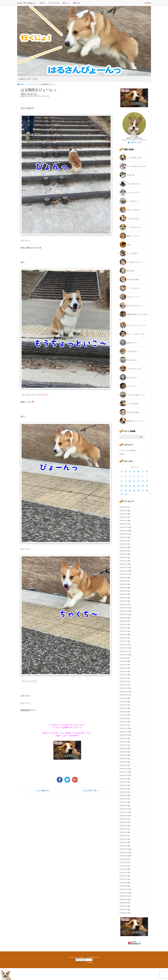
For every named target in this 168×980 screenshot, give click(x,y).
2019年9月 (123, 779)
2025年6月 (123, 547)
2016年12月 (124, 889)
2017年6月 (123, 869)
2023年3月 (123, 638)
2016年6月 (123, 909)
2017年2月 (123, 883)
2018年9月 (123, 819)
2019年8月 (123, 782)
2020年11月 (124, 732)
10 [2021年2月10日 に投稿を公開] (130, 481)
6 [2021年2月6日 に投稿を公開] (143, 476)
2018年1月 (123, 846)
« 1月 (121, 494)
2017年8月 (123, 862)
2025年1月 (123, 564)
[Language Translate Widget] (84, 960)
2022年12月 (124, 648)
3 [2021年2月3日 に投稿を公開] (130, 476)
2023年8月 (123, 621)
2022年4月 (123, 675)
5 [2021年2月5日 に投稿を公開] (138, 476)
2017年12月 (124, 849)
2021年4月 (123, 715)
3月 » (127, 494)
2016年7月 (123, 906)
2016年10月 (124, 896)
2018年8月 (123, 822)
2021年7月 (123, 705)
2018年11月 (124, 812)
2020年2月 (123, 762)
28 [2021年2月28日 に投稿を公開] (147, 491)
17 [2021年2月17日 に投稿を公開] (130, 486)
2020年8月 (123, 742)
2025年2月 (123, 561)
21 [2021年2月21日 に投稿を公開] (147, 486)
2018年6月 (123, 829)
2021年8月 (123, 702)
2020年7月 (123, 745)
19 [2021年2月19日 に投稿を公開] (138, 486)
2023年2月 (123, 641)
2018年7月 (123, 826)
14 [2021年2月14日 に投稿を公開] (147, 481)
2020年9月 (123, 738)
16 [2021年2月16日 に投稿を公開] (126, 486)
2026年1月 (123, 524)
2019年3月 (123, 799)
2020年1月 (123, 765)
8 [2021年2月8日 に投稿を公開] (121, 481)
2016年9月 (123, 899)
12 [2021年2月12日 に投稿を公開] (138, 481)
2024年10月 (124, 574)
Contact (148, 3)
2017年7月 (123, 866)
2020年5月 (123, 752)
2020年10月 (124, 735)
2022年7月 (123, 665)
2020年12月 (124, 728)
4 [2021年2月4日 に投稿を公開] (134, 476)
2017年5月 (123, 873)
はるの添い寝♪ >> (91, 790)
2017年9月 (123, 859)
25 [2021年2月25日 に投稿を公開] (134, 491)
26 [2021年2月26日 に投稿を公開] (138, 491)
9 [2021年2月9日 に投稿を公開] (126, 481)
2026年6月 (123, 507)
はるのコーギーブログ (28, 79)
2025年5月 (123, 551)
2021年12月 (124, 688)
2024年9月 (123, 578)
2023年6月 (123, 628)
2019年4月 (123, 795)
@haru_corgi (134, 142)
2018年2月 (123, 842)
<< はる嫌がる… (43, 790)
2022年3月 (123, 678)
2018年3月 (123, 839)
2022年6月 (123, 668)
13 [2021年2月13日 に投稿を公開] (143, 481)
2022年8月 (123, 661)
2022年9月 (123, 658)
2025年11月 (124, 531)
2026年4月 (123, 514)
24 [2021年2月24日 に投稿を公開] (130, 491)
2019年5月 (123, 792)
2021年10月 (124, 695)
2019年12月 (124, 769)
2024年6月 (123, 588)
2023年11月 (124, 611)
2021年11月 (124, 692)
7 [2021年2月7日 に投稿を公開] (147, 476)
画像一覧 (76, 3)
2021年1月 (123, 725)
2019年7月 (123, 785)
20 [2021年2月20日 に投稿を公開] (143, 486)
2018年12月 (124, 809)
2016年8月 (123, 903)
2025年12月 (124, 527)
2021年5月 (123, 712)
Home (42, 3)
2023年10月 (124, 614)
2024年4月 (123, 594)
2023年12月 (124, 608)
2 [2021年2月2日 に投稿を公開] (126, 476)
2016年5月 (123, 913)
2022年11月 (124, 651)
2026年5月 (123, 511)
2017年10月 (124, 856)
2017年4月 (123, 876)
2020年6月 (123, 748)
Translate (88, 962)
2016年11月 (124, 893)
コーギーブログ (54, 3)
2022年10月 (124, 655)
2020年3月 (123, 759)
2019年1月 (123, 806)
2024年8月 (123, 581)
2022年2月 (123, 681)
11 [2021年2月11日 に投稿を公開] (134, 481)
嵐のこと (66, 3)
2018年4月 (123, 836)
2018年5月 (123, 832)
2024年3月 (123, 598)
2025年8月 (123, 541)
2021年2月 (123, 722)
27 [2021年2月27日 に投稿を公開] (143, 491)
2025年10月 (124, 534)
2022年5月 (123, 671)
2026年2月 (123, 521)
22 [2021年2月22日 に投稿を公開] (121, 491)
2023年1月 (123, 645)
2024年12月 (124, 567)
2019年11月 (124, 772)
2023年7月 (123, 624)
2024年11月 (124, 571)
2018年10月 (124, 816)
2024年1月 (123, 604)
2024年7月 (123, 584)
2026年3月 (123, 517)
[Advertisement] (48, 816)
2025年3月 (123, 557)
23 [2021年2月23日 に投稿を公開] (126, 491)
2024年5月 (123, 591)
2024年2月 (123, 601)
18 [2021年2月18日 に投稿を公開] (134, 486)
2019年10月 (124, 775)
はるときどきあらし (27, 3)
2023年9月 (123, 618)
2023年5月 (123, 631)
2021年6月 (123, 708)
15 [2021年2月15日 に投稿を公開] (121, 486)
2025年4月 (123, 554)
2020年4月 (123, 755)
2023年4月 (123, 634)
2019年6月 (123, 789)
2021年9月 (123, 698)
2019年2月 (123, 802)
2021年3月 (123, 718)
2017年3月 (123, 879)
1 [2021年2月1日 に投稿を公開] (121, 476)
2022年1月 (123, 685)
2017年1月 (123, 886)
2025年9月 (123, 537)
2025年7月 (123, 544)
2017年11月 (124, 852)
